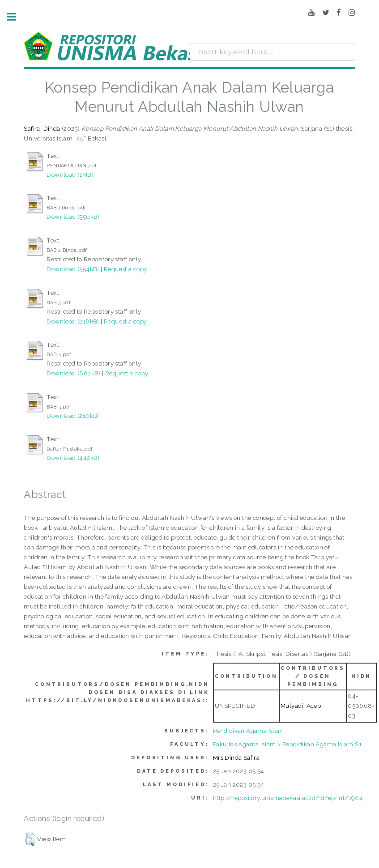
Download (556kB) (73, 217)
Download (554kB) (73, 269)
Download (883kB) (73, 373)
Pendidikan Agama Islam (249, 731)
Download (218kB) (73, 321)
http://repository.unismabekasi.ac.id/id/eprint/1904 (288, 798)
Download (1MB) (70, 174)
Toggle (16, 17)
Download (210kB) (73, 416)
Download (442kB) (73, 458)
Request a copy (126, 269)
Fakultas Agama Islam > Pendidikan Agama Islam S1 (287, 744)
